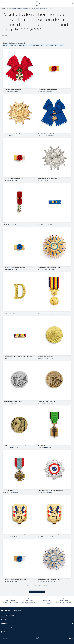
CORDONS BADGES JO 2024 (36, 45)
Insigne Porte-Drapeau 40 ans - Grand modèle (49, 535)
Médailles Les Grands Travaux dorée (47, 357)
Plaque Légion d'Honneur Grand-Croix (13, 134)
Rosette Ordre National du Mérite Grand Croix (14, 267)
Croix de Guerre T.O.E (9, 490)
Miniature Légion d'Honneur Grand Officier (14, 223)
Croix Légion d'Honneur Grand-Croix (12, 89)
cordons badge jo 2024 (52, 45)
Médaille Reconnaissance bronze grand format (15, 446)
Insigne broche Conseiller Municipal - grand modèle (51, 490)
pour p (62, 45)
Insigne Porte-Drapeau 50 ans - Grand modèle (14, 535)
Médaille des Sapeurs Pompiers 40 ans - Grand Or (50, 312)
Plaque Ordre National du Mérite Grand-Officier (50, 579)
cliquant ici (4, 617)
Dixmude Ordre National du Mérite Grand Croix (49, 223)
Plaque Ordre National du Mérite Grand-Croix (49, 267)
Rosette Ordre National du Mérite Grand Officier (15, 579)
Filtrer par (4, 36)
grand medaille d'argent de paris (19, 45)
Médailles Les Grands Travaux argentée (13, 401)
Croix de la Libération (43, 446)
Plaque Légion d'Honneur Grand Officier (48, 178)
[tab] (37, 623)
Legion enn (5, 45)
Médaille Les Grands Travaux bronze (47, 401)
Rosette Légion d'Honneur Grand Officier (13, 178)
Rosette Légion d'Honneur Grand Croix (47, 89)
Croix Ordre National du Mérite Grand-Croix (49, 134)
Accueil (3, 9)
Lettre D (5, 312)
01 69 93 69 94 (50, 604)
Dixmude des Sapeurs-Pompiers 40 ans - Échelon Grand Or (18, 357)
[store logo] (37, 3)
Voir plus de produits (37, 592)
